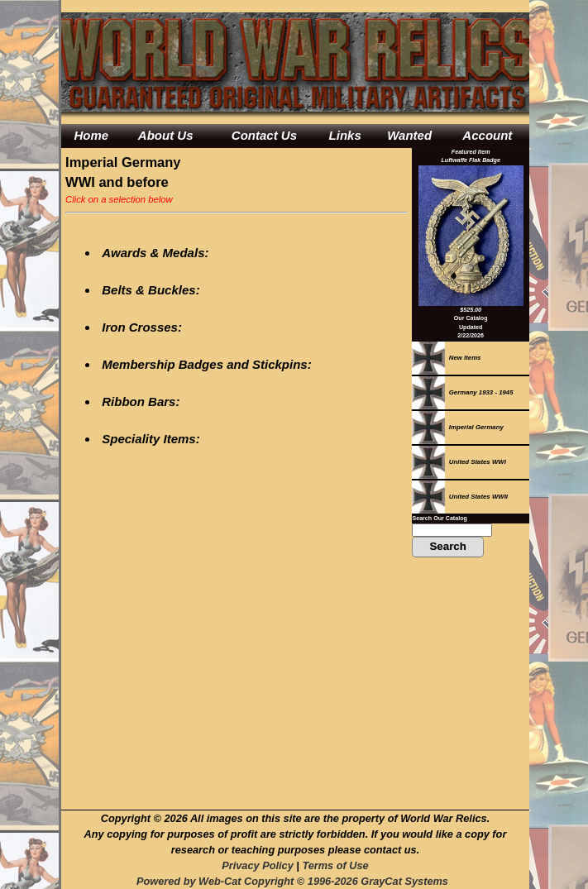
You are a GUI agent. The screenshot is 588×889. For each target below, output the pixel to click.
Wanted (409, 135)
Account (487, 135)
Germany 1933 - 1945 (462, 392)
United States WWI (459, 462)
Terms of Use (335, 865)
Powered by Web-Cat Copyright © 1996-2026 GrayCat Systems (295, 881)
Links (345, 135)
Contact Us (264, 135)
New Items (446, 358)
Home (91, 135)
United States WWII (460, 497)
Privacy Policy (257, 865)
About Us (166, 135)
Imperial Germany (457, 427)
